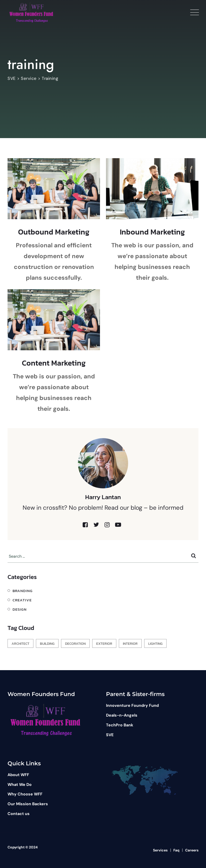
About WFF (18, 775)
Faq (176, 850)
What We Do (20, 785)
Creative (22, 600)
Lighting (155, 644)
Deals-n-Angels (122, 715)
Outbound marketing (54, 232)
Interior (130, 644)
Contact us (19, 814)
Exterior (104, 644)
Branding (23, 591)
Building (47, 644)
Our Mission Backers (28, 804)
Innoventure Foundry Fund (132, 705)
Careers (192, 850)
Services (160, 850)
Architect (20, 644)
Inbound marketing (152, 232)
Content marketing (54, 363)
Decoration (75, 644)
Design (20, 609)
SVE (110, 735)
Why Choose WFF (25, 794)
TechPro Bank (120, 725)
